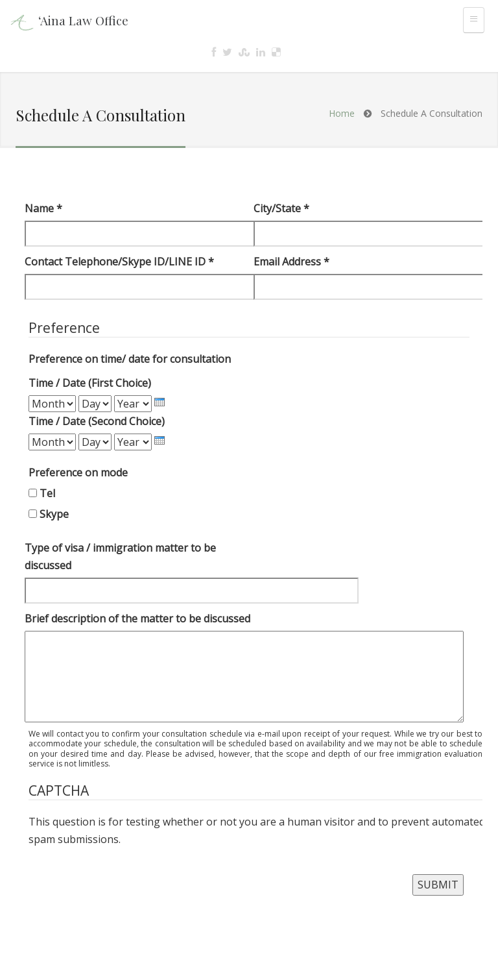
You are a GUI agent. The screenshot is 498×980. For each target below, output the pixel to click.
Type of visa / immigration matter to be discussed (120, 557)
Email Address (291, 262)
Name (43, 208)
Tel (47, 493)
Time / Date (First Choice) (90, 383)
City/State (281, 208)
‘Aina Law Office (83, 20)
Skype (54, 514)
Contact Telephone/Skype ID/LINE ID (119, 262)
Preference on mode (78, 472)
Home (342, 113)
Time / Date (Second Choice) (97, 421)
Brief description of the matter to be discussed (137, 619)
